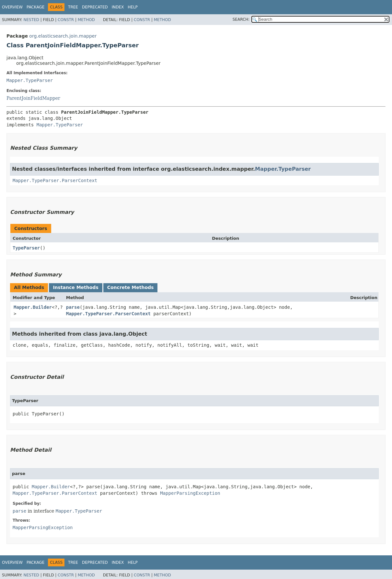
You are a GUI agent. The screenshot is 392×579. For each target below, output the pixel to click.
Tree (73, 7)
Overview (12, 7)
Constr (66, 20)
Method (86, 20)
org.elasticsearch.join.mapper (63, 36)
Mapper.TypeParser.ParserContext (55, 180)
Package (35, 7)
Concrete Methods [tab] (131, 287)
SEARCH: (241, 19)
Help (133, 7)
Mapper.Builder (33, 307)
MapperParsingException (190, 493)
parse (73, 307)
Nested (31, 20)
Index (118, 7)
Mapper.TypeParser (30, 80)
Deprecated (95, 7)
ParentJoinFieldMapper (33, 98)
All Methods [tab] (29, 287)
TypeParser (26, 248)
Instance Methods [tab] (75, 287)
